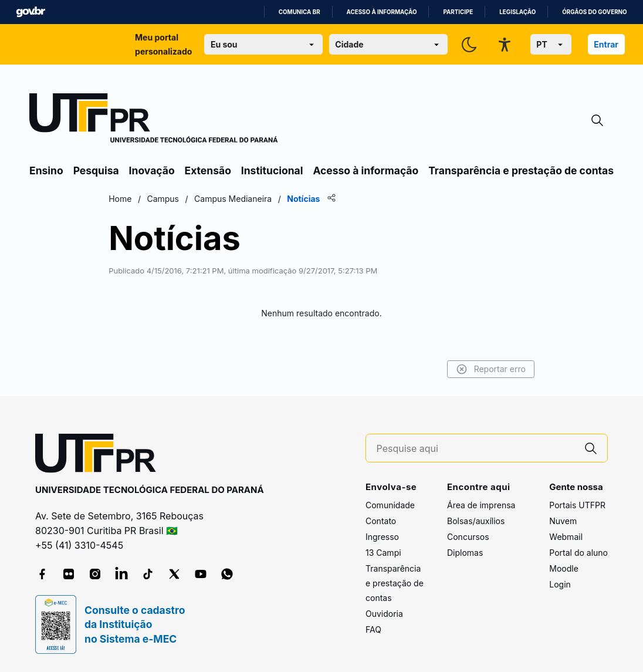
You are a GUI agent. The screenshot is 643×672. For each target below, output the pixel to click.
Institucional (272, 170)
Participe (458, 12)
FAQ (373, 629)
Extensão (208, 170)
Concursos (468, 537)
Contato (381, 521)
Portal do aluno (578, 553)
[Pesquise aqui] (476, 449)
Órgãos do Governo (594, 12)
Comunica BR (299, 12)
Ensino (46, 170)
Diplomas (465, 553)
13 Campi (383, 553)
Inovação (152, 170)
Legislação (517, 12)
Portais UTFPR (577, 505)
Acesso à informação (382, 12)
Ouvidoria (384, 614)
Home (122, 199)
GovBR (31, 12)
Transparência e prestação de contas (521, 170)
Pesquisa (96, 170)
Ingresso (382, 537)
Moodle (564, 568)
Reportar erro (488, 369)
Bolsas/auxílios (476, 521)
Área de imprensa (481, 505)
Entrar (606, 44)
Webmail (566, 537)
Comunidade (390, 505)
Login (560, 584)
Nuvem (563, 521)
